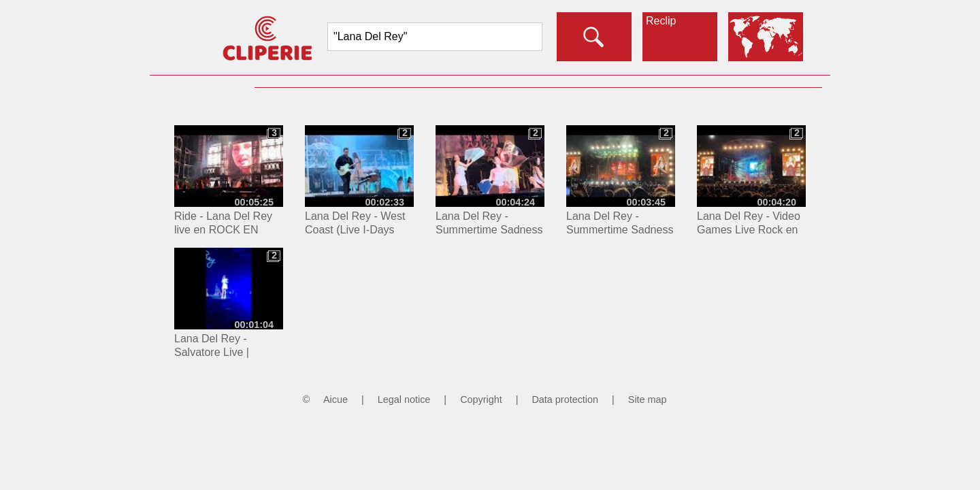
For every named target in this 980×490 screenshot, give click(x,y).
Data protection (565, 399)
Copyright (481, 399)
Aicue (336, 399)
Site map (648, 399)
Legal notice (404, 399)
